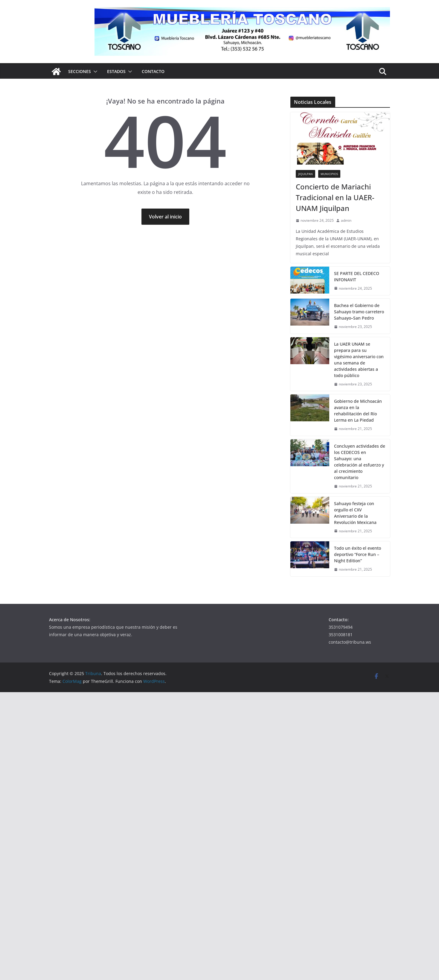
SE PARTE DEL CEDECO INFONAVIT (357, 276)
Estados (116, 71)
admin (346, 220)
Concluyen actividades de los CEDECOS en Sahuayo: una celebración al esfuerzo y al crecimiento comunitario (360, 462)
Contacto (153, 71)
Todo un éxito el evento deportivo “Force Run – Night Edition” (358, 554)
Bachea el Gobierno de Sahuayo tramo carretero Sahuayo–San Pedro (359, 312)
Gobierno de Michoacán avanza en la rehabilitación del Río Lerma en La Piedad (358, 411)
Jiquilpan (305, 174)
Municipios (329, 174)
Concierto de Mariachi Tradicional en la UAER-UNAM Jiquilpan (335, 197)
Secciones (80, 71)
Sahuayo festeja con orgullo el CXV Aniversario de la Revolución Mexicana (355, 513)
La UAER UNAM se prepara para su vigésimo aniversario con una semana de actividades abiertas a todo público (359, 360)
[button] (94, 72)
